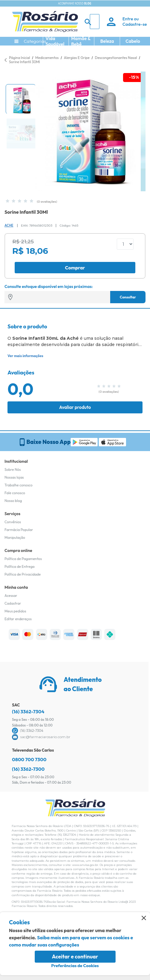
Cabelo (133, 41)
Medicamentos (47, 58)
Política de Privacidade (23, 574)
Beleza (107, 41)
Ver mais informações (25, 356)
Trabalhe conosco (19, 485)
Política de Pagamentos (23, 559)
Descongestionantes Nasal (116, 58)
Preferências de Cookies (75, 966)
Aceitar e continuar (75, 957)
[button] (21, 99)
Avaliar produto (75, 407)
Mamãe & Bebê (81, 41)
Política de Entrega (19, 566)
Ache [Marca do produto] (9, 225)
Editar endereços (18, 619)
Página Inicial (19, 58)
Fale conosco (15, 493)
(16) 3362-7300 (28, 769)
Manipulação (15, 537)
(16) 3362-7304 (28, 712)
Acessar (11, 596)
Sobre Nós (13, 469)
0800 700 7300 (29, 759)
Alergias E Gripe (77, 58)
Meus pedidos (15, 611)
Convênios (13, 522)
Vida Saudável (55, 41)
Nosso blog (13, 501)
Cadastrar (13, 603)
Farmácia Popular (19, 530)
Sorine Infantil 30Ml (24, 62)
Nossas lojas (14, 477)
